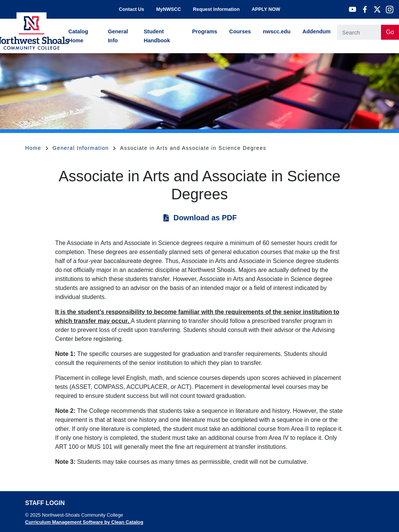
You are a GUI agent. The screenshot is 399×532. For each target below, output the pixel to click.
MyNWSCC (168, 9)
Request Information (216, 9)
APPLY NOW (266, 9)
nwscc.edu (277, 31)
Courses (240, 31)
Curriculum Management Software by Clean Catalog (84, 522)
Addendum (317, 31)
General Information (84, 148)
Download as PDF (205, 218)
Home (37, 148)
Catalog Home (78, 36)
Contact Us (132, 9)
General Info (118, 36)
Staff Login (45, 503)
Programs (205, 31)
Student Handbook (157, 36)
